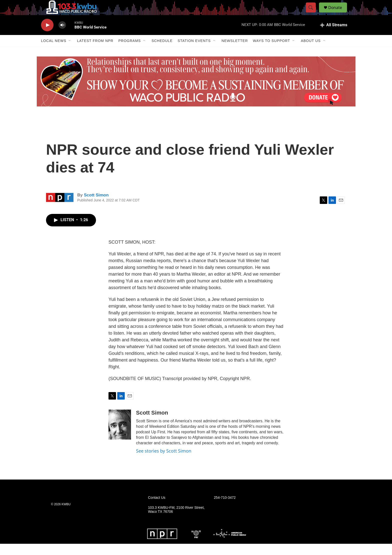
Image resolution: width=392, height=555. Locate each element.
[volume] (62, 36)
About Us (311, 52)
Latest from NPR (95, 52)
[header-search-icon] (313, 13)
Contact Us (157, 509)
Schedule (162, 52)
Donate (338, 13)
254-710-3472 (225, 509)
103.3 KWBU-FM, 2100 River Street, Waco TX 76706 (176, 521)
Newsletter (235, 52)
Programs (129, 52)
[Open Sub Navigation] (70, 52)
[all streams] (334, 36)
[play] (47, 36)
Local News (54, 52)
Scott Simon (96, 206)
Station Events (194, 52)
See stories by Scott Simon (164, 462)
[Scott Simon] (120, 436)
